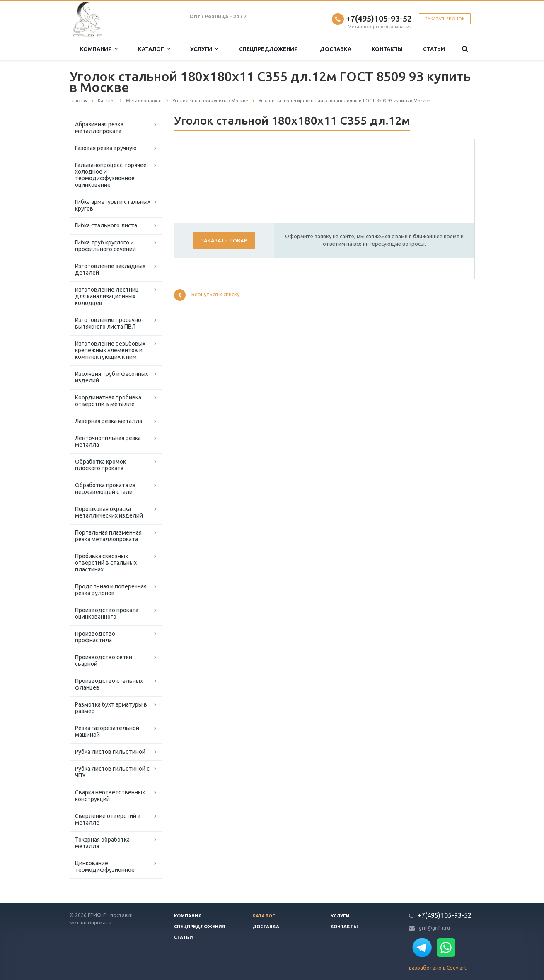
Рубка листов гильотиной (110, 752)
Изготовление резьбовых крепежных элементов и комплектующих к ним (110, 350)
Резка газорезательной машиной (107, 731)
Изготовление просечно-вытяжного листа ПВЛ (109, 323)
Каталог (154, 49)
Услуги (204, 49)
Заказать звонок (445, 19)
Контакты (387, 49)
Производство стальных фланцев (109, 684)
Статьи (434, 49)
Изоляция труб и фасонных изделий (112, 377)
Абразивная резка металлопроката (99, 128)
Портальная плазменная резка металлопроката (108, 536)
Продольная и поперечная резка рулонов (111, 590)
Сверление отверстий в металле (108, 819)
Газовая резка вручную (106, 148)
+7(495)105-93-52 (379, 18)
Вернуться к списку (207, 295)
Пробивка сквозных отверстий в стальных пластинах (106, 563)
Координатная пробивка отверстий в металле (108, 401)
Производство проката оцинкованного (107, 613)
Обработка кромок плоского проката (100, 465)
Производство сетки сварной (104, 661)
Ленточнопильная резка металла (108, 441)
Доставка (336, 49)
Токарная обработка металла (102, 843)
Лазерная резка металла (109, 421)
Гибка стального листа (106, 225)
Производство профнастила (95, 637)
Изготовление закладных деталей (110, 269)
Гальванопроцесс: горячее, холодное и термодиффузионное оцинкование (111, 175)
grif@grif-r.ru (434, 928)
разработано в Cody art (438, 968)
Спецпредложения (268, 49)
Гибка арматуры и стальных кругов (113, 205)
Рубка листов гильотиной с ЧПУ (112, 772)
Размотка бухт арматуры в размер (111, 708)
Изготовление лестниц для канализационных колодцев (107, 296)
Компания (99, 49)
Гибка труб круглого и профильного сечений (105, 246)
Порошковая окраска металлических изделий (109, 512)
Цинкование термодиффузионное (105, 866)
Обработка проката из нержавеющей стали (105, 489)
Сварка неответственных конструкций (110, 796)
